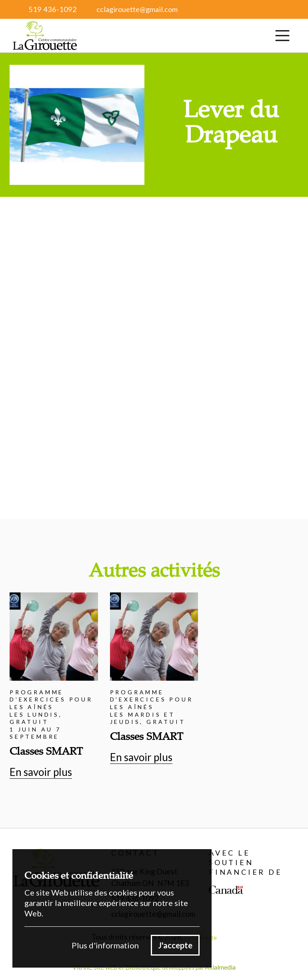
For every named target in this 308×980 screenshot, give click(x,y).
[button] (282, 36)
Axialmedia (220, 967)
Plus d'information (105, 945)
